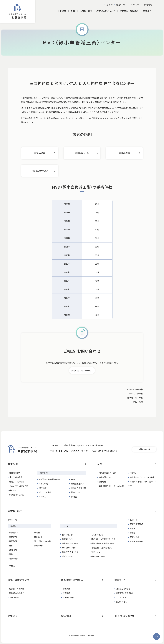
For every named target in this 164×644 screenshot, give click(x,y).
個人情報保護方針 (135, 616)
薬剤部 (133, 533)
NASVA (133, 473)
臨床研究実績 (68, 597)
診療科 (13, 526)
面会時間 (102, 482)
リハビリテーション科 (43, 541)
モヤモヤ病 (43, 484)
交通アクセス (121, 5)
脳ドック (13, 490)
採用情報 (148, 5)
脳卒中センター (68, 535)
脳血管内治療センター (71, 552)
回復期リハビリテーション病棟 (142, 477)
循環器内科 (14, 550)
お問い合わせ (144, 449)
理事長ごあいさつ (123, 589)
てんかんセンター (98, 535)
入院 (127, 464)
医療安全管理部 (136, 524)
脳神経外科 (14, 533)
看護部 (133, 528)
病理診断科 (39, 546)
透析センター (67, 556)
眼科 (11, 554)
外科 (11, 546)
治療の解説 (14, 597)
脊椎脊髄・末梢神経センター (103, 548)
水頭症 (74, 497)
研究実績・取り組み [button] (129, 11)
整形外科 (13, 541)
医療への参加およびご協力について (142, 484)
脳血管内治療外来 (79, 488)
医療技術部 (135, 537)
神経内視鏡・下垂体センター (103, 543)
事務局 (12, 566)
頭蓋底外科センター (70, 543)
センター (67, 526)
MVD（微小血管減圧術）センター (104, 539)
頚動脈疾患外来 (78, 484)
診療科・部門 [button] (86, 11)
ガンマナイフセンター (70, 548)
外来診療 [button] (62, 11)
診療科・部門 (82, 511)
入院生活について (106, 477)
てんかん (43, 497)
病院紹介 (135, 580)
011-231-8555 (68, 451)
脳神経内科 (14, 537)
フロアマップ (135, 5)
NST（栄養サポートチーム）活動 (111, 486)
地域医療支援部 (136, 541)
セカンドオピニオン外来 (19, 486)
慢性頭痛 (43, 488)
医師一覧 (134, 520)
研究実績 (66, 593)
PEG (73, 479)
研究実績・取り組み (82, 580)
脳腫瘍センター (68, 539)
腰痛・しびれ (76, 492)
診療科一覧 (12, 520)
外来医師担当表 (16, 477)
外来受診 (47, 464)
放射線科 (38, 537)
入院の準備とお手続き (107, 473)
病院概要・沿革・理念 (125, 593)
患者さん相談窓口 (17, 482)
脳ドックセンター (98, 556)
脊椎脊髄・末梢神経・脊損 (49, 479)
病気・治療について (29, 580)
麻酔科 (37, 533)
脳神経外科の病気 (17, 589)
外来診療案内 (15, 473)
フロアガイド (121, 597)
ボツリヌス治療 (45, 492)
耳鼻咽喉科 (14, 559)
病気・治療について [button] (106, 11)
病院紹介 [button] (147, 11)
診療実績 (66, 589)
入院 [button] (73, 11)
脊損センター (97, 552)
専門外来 (44, 473)
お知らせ (109, 5)
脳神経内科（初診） (17, 495)
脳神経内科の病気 (17, 593)
